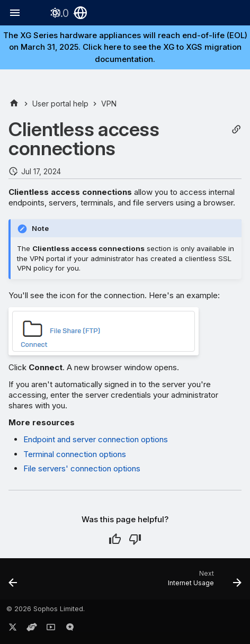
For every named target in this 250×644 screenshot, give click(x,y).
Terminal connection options (75, 454)
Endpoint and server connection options (96, 439)
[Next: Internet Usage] (203, 582)
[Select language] (81, 13)
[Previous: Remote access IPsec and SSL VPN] (13, 582)
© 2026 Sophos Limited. (46, 609)
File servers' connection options (82, 468)
